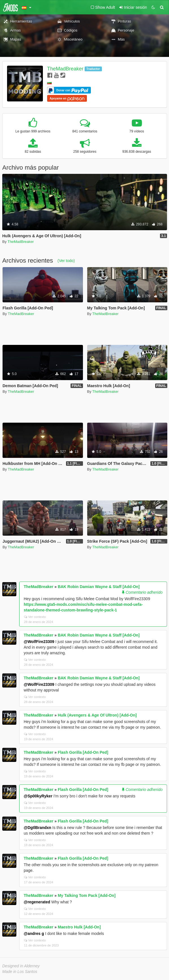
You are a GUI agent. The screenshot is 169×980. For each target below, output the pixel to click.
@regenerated (37, 902)
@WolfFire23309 (39, 642)
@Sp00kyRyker (38, 796)
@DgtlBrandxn (38, 828)
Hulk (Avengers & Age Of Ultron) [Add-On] (97, 715)
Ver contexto (35, 617)
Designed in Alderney (21, 966)
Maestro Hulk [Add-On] (79, 927)
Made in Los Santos (20, 972)
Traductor (93, 69)
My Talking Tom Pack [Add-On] (87, 895)
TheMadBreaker (65, 69)
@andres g (34, 934)
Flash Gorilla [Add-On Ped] (83, 752)
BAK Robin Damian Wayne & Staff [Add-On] (99, 587)
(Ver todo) (66, 261)
